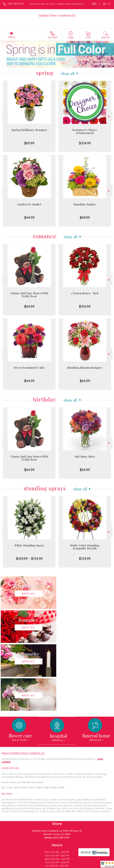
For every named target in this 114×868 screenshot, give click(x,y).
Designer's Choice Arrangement (85, 131)
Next (109, 116)
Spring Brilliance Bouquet (29, 130)
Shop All (68, 73)
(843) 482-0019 (16, 4)
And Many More (85, 457)
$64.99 (29, 306)
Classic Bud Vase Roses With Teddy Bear (29, 295)
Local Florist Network (50, 866)
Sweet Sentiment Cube (29, 368)
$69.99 (29, 143)
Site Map (68, 866)
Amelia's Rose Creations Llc (57, 15)
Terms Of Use (11, 866)
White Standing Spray (29, 545)
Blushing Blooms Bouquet (85, 368)
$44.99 (29, 217)
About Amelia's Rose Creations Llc (23, 685)
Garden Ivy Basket (29, 204)
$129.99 (85, 559)
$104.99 (85, 143)
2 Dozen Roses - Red (85, 293)
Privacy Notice (29, 866)
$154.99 (85, 306)
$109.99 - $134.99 (29, 559)
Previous (5, 116)
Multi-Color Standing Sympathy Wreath (85, 547)
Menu (11, 37)
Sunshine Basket (85, 204)
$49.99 (85, 217)
